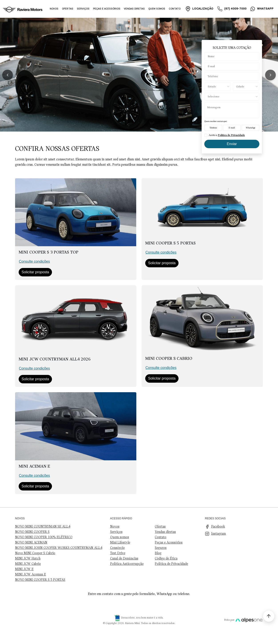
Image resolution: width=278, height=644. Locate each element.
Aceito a (227, 135)
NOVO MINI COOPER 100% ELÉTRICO (44, 537)
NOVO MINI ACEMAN (31, 543)
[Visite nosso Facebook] (234, 527)
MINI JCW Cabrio (28, 564)
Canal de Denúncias (124, 559)
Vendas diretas (134, 9)
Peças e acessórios (107, 9)
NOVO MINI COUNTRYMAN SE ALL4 (43, 527)
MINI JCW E (24, 569)
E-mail (232, 128)
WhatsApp (250, 128)
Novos (54, 9)
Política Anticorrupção (127, 564)
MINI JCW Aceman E (31, 575)
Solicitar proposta (35, 272)
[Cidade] (246, 87)
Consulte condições (34, 261)
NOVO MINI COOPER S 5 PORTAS (40, 580)
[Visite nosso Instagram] (234, 534)
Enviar (232, 144)
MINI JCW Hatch (28, 559)
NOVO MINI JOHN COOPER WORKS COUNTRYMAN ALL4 (59, 548)
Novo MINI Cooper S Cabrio (35, 553)
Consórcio (117, 548)
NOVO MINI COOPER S (32, 532)
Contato (175, 9)
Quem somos (157, 9)
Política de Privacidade (171, 564)
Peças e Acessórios (169, 543)
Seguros (161, 548)
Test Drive (118, 553)
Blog (158, 553)
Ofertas (68, 9)
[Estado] (218, 87)
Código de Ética (166, 559)
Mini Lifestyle (120, 543)
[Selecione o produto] (232, 97)
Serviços (83, 9)
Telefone (213, 128)
